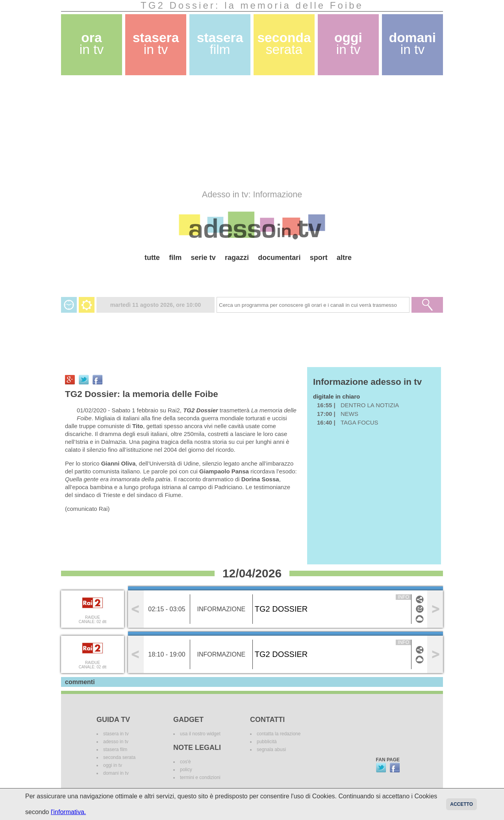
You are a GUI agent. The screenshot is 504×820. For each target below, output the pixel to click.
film (175, 258)
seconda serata (119, 757)
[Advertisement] (252, 132)
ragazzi (237, 258)
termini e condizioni (200, 777)
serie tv (203, 258)
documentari (279, 258)
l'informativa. (68, 812)
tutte (152, 258)
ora (92, 44)
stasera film (115, 750)
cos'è (185, 762)
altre (344, 258)
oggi (348, 44)
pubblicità (267, 742)
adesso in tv (116, 742)
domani (412, 44)
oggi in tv (113, 765)
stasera (156, 44)
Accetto (461, 804)
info (403, 597)
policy (186, 770)
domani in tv (116, 773)
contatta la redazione (279, 734)
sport (319, 258)
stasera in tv (116, 734)
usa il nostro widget (200, 734)
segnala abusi (271, 750)
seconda (284, 44)
